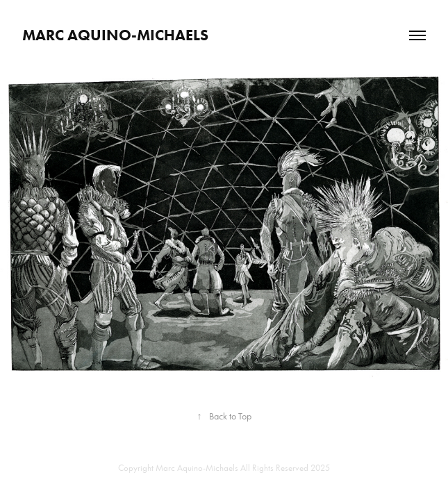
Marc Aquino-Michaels (115, 35)
